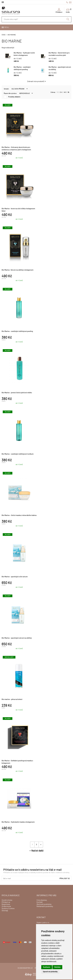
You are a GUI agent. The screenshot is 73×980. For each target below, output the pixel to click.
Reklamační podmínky (45, 906)
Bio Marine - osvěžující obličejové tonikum (18, 454)
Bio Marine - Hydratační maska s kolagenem (18, 822)
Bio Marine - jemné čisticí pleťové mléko (17, 393)
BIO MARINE (12, 35)
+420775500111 (67, 2)
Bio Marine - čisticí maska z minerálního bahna (19, 515)
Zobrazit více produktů (36, 81)
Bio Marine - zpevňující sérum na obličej (17, 638)
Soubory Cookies (8, 909)
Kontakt (40, 902)
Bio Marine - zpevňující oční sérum (15, 577)
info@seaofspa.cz (70, 2)
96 (68, 92)
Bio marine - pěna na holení (12, 699)
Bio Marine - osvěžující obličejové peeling (17, 331)
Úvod (4, 35)
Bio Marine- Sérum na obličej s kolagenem (18, 270)
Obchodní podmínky (44, 904)
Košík (69, 11)
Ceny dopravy (42, 900)
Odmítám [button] (57, 967)
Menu (7, 27)
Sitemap (5, 911)
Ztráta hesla (6, 906)
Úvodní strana (7, 900)
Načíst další (37, 851)
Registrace (6, 904)
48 (65, 92)
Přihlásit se (65, 879)
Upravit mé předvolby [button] (50, 972)
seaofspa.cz (28, 968)
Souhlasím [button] (47, 967)
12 (57, 92)
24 (61, 92)
